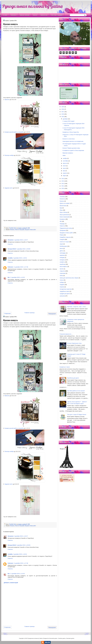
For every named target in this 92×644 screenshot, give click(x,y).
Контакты (14, 15)
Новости (17, 229)
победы (62, 282)
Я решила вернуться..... (66, 334)
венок (61, 248)
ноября (65, 158)
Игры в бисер (63, 212)
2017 (63, 112)
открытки (62, 271)
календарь (63, 253)
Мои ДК (35, 15)
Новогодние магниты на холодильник (73, 141)
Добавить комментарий (11, 583)
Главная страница (29, 313)
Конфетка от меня (65, 367)
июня (64, 168)
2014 (63, 179)
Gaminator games (70, 638)
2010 (63, 188)
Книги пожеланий (65, 217)
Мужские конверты (68, 153)
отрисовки (63, 273)
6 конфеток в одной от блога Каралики (73, 150)
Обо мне (5, 15)
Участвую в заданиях (57, 15)
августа (65, 163)
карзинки (62, 255)
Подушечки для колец (66, 228)
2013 (63, 181)
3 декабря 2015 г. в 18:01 (20, 258)
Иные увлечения (64, 215)
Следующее (7, 313)
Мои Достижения (25, 15)
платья (62, 280)
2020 (63, 107)
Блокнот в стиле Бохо (69, 139)
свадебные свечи (65, 291)
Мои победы (44, 15)
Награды (62, 224)
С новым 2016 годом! (68, 121)
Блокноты (62, 199)
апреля (65, 173)
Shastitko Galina (13, 228)
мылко (62, 269)
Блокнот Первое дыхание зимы (71, 148)
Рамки (61, 235)
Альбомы (62, 197)
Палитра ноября (9, 155)
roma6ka (10, 258)
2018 (63, 109)
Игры (61, 210)
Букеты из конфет (65, 203)
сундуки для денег (65, 294)
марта (65, 176)
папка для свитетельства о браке (69, 278)
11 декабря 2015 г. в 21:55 (17, 277)
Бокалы (62, 201)
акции (61, 244)
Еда (61, 208)
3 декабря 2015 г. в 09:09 (23, 249)
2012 (63, 184)
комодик (62, 257)
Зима (64, 155)
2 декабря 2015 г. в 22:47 (21, 240)
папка (61, 276)
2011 (63, 186)
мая (64, 171)
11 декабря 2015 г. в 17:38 (21, 267)
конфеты (62, 262)
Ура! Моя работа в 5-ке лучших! (76, 391)
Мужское (7, 100)
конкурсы (62, 260)
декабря (65, 119)
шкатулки (62, 296)
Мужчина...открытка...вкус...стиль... (77, 307)
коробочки (63, 264)
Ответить (10, 244)
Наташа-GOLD (12, 249)
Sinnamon (11, 240)
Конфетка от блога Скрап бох (71, 132)
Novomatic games (53, 638)
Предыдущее (52, 314)
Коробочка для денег (73, 378)
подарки (62, 285)
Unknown (10, 267)
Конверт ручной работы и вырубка (14, 132)
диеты (61, 251)
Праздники (22, 229)
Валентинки (63, 206)
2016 (63, 114)
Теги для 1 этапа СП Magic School (77, 415)
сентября (65, 161)
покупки (62, 287)
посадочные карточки (66, 289)
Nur (9, 277)
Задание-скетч (9, 188)
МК (61, 221)
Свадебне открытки (65, 237)
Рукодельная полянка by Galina (32, 6)
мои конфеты (63, 267)
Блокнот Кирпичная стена (74, 343)
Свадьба (62, 239)
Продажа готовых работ (30, 229)
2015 (63, 117)
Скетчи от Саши (64, 242)
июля (64, 166)
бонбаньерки (63, 246)
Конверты (12, 229)
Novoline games (62, 638)
